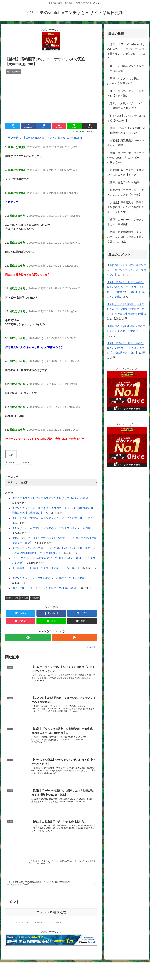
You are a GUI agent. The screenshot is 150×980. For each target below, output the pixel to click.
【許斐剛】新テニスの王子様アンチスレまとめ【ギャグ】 (126, 172)
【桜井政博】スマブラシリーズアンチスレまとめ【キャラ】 (126, 192)
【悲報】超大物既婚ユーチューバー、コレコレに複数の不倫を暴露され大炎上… (126, 237)
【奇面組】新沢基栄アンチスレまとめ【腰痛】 (126, 143)
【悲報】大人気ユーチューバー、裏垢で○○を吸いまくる (124, 106)
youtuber (35, 598)
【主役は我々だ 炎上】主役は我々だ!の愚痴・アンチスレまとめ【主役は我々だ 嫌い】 (125, 287)
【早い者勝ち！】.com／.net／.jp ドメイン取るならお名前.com (43, 138)
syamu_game (12, 598)
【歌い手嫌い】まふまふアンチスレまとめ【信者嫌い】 (45, 588)
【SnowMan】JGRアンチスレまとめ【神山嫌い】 (126, 118)
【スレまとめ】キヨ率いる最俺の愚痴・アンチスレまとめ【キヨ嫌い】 (54, 528)
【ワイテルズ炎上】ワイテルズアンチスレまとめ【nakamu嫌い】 (51, 498)
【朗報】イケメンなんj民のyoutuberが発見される (123, 81)
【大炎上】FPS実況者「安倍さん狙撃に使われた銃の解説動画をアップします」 (126, 207)
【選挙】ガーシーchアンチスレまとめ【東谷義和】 (126, 222)
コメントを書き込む (51, 912)
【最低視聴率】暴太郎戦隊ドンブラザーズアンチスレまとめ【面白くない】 (126, 270)
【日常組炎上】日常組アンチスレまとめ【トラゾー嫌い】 (46, 568)
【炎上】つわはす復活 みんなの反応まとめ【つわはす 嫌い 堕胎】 (54, 518)
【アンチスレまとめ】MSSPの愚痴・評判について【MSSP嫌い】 (51, 578)
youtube (24, 598)
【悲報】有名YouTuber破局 (123, 182)
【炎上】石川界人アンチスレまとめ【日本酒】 (126, 68)
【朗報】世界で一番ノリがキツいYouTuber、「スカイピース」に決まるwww (126, 158)
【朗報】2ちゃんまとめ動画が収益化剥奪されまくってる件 (126, 130)
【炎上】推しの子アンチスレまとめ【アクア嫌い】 (126, 93)
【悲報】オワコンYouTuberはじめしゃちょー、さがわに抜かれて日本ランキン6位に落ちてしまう (126, 51)
